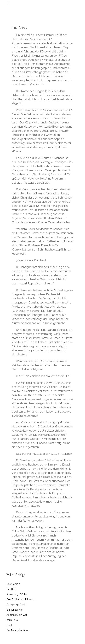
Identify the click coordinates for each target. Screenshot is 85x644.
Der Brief (11, 589)
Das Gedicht (13, 584)
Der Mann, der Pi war (18, 630)
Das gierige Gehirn (17, 605)
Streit (9, 625)
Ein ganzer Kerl (15, 610)
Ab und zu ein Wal (17, 615)
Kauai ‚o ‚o (12, 620)
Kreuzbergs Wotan (17, 594)
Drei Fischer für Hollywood (22, 599)
